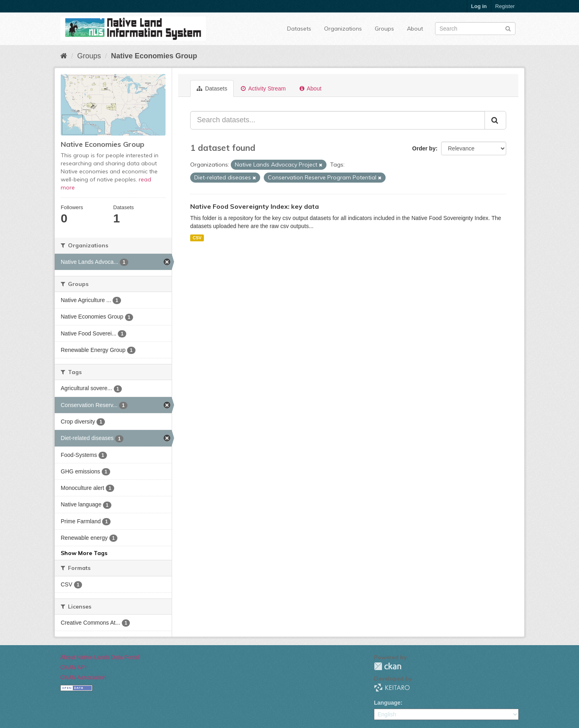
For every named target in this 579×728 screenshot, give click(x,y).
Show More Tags (84, 553)
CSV (197, 238)
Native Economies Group (154, 56)
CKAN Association (83, 677)
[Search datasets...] (338, 120)
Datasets (299, 29)
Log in (479, 6)
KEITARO (392, 688)
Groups (384, 29)
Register (505, 6)
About (415, 29)
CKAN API (73, 667)
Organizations (343, 29)
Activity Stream (263, 88)
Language (387, 703)
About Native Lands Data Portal (100, 657)
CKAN (388, 666)
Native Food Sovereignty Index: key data (255, 206)
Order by (424, 148)
